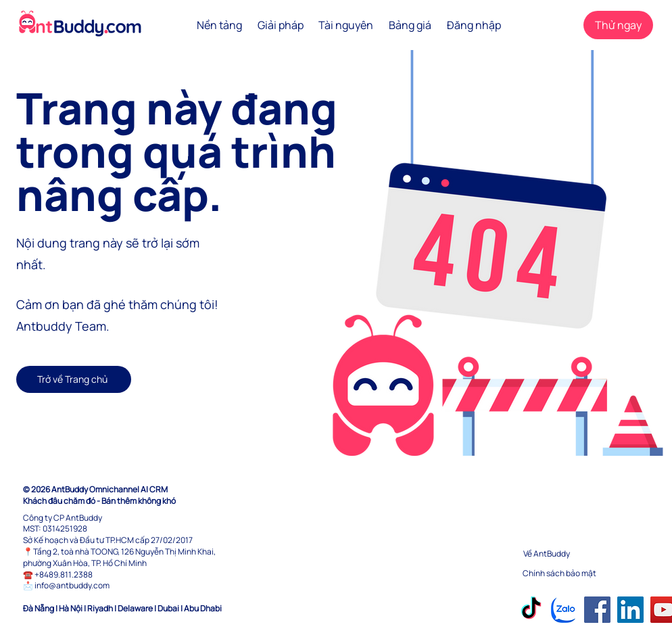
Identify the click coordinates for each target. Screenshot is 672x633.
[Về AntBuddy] (572, 554)
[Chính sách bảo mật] (571, 574)
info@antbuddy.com (72, 585)
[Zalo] (564, 610)
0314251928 (65, 529)
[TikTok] (531, 610)
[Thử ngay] (618, 25)
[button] (220, 25)
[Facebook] (597, 610)
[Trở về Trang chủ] (74, 379)
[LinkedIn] (630, 610)
